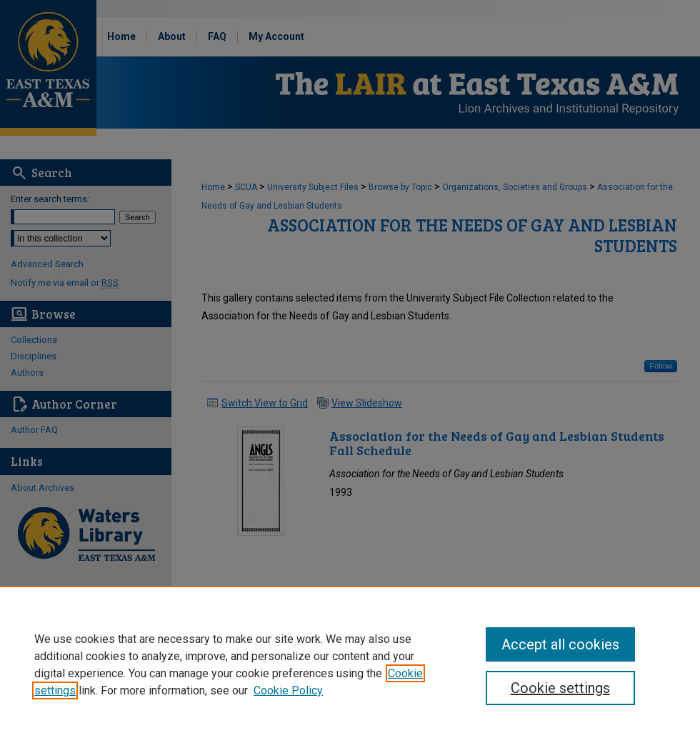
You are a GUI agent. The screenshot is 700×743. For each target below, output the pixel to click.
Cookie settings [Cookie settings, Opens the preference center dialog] (560, 688)
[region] (350, 664)
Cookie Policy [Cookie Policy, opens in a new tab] (288, 690)
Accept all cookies (560, 644)
